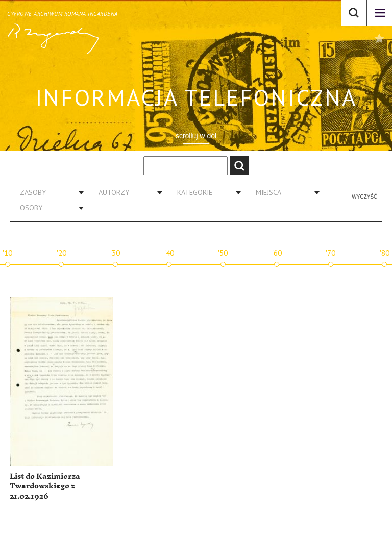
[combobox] (48, 192)
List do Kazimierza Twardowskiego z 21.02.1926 (45, 486)
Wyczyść (364, 197)
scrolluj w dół (196, 136)
